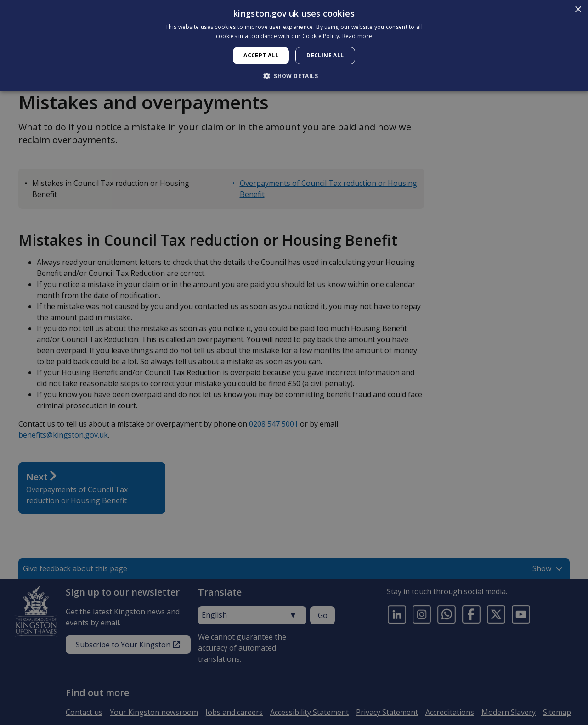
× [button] (578, 10)
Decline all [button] (325, 55)
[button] (294, 76)
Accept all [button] (261, 55)
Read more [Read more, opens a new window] (357, 36)
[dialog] (294, 46)
